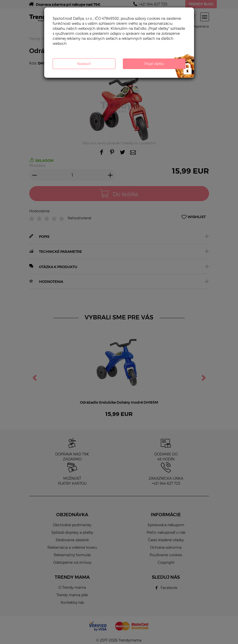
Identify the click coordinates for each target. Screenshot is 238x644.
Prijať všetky (154, 64)
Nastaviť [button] (84, 64)
